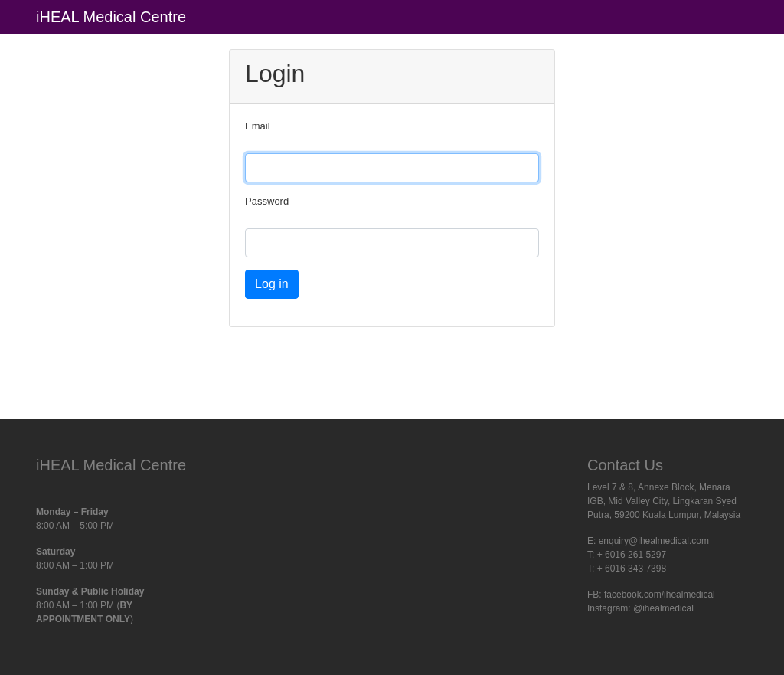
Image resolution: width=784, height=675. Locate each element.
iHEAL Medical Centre (111, 17)
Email (258, 126)
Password (267, 201)
